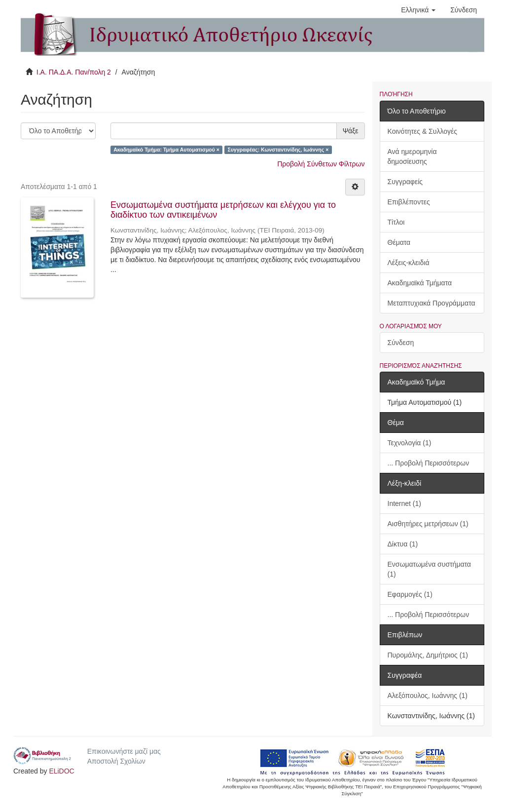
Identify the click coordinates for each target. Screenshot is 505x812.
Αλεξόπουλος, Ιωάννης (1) (428, 696)
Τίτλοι (396, 222)
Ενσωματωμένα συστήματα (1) (429, 569)
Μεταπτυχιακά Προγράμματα (432, 303)
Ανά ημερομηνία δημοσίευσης (412, 156)
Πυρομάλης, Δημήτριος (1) (428, 655)
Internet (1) (404, 503)
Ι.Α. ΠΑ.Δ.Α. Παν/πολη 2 (74, 72)
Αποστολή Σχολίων (116, 761)
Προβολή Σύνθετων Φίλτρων (321, 164)
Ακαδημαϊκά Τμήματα (420, 283)
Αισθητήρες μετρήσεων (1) (428, 524)
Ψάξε (351, 131)
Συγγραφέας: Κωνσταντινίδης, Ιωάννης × (278, 150)
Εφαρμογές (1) (410, 594)
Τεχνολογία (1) (410, 443)
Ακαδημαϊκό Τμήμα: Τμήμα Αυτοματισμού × (166, 150)
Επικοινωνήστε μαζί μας (124, 751)
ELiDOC (61, 771)
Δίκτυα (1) (403, 544)
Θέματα (399, 242)
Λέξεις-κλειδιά (409, 263)
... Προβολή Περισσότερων (429, 463)
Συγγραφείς (405, 182)
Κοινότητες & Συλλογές (422, 131)
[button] (418, 10)
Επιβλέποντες (409, 202)
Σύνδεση (401, 343)
